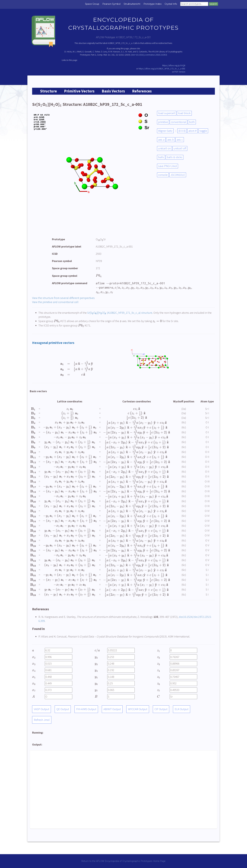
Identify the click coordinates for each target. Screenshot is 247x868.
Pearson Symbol (111, 4)
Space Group (92, 4)
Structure (48, 91)
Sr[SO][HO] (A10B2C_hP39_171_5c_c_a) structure (120, 313)
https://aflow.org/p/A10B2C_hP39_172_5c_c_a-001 (162, 69)
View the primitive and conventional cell (55, 302)
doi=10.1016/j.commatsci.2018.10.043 (149, 55)
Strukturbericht (132, 4)
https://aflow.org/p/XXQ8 (174, 65)
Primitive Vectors (79, 91)
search (213, 4)
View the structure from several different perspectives (63, 298)
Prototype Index (152, 4)
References (142, 91)
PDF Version (180, 72)
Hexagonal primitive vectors (53, 343)
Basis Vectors (113, 91)
